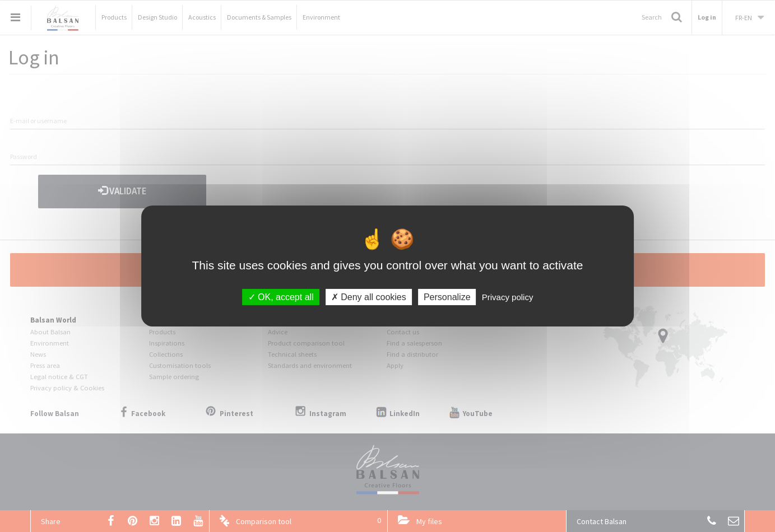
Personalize (447, 297)
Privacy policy (508, 297)
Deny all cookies (369, 297)
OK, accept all (281, 297)
